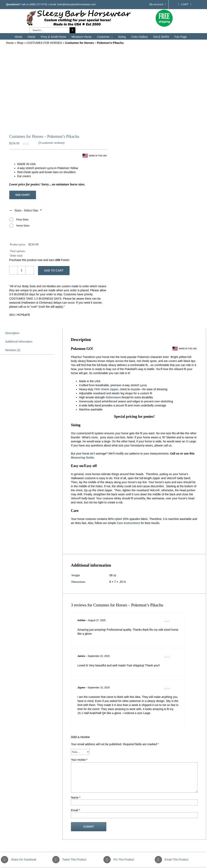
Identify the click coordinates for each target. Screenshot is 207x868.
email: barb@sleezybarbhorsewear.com (73, 4)
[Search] (72, 30)
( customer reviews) (51, 143)
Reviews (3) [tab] (13, 350)
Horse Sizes (23, 226)
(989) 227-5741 (39, 4)
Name (76, 798)
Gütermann (113, 397)
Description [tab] (12, 333)
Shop (20, 43)
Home (10, 43)
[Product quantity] (22, 270)
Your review (79, 760)
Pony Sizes (22, 220)
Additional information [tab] (19, 342)
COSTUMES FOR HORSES (44, 43)
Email (75, 810)
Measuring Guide (82, 458)
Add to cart (54, 270)
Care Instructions (128, 523)
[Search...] (49, 30)
